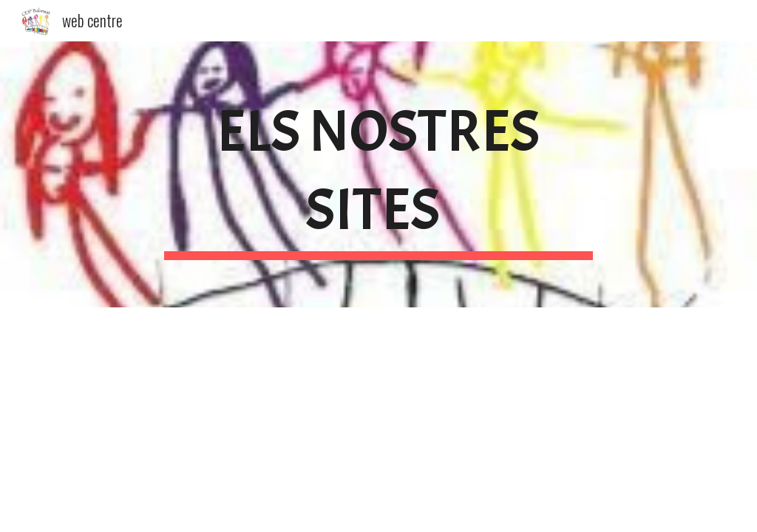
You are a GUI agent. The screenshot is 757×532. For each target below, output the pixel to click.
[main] (378, 174)
